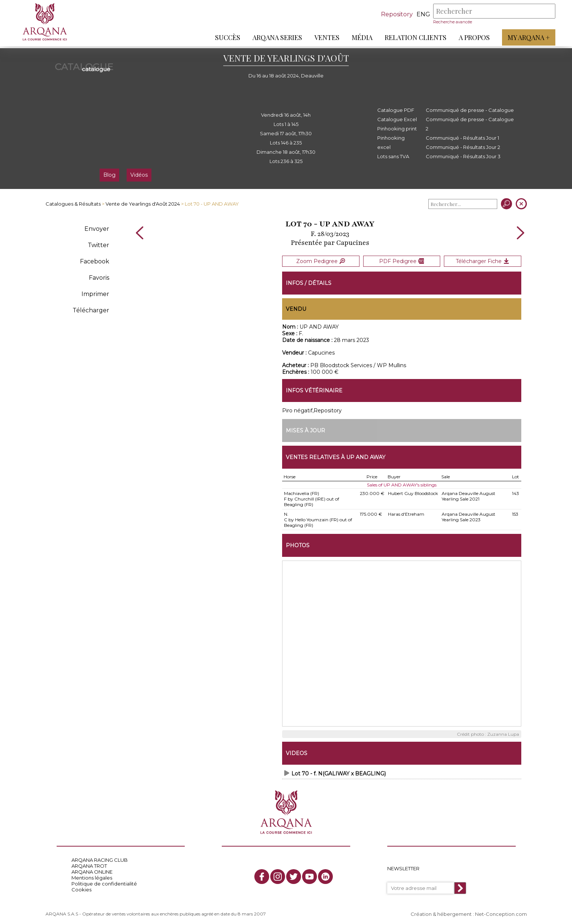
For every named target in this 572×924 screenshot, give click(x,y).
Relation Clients (414, 37)
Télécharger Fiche (482, 260)
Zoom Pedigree (321, 260)
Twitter (98, 245)
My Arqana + (527, 37)
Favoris (99, 278)
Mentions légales (92, 875)
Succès (226, 37)
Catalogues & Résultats (73, 204)
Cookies (81, 887)
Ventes (325, 37)
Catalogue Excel (397, 119)
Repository (395, 14)
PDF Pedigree (402, 260)
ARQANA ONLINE (92, 870)
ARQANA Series (275, 37)
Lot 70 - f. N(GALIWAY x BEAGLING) (339, 771)
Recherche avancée (451, 22)
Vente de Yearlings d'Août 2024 (143, 204)
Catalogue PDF (396, 110)
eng (422, 14)
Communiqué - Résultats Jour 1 (462, 138)
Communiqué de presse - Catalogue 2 (470, 124)
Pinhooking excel (391, 142)
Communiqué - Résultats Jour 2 (463, 147)
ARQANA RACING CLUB (100, 858)
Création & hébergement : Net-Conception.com (469, 912)
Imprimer (95, 294)
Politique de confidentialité (104, 881)
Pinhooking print (397, 129)
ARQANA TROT (89, 864)
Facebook (95, 261)
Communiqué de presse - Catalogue (470, 110)
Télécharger (91, 310)
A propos (472, 37)
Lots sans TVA (393, 156)
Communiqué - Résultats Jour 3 (463, 156)
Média (360, 37)
